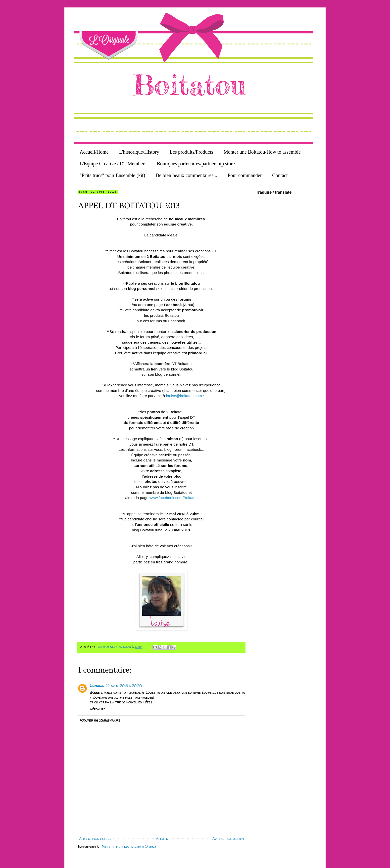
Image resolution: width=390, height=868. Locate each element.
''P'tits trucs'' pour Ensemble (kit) (112, 175)
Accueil (162, 839)
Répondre (97, 709)
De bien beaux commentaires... (186, 175)
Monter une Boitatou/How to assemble (262, 152)
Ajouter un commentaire (100, 720)
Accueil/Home (94, 152)
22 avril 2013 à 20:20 (124, 686)
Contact (280, 175)
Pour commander (245, 175)
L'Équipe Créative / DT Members (113, 164)
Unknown (97, 686)
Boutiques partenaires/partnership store (196, 164)
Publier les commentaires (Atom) (129, 847)
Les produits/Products (191, 152)
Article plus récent (95, 839)
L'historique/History (139, 152)
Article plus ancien (228, 839)
